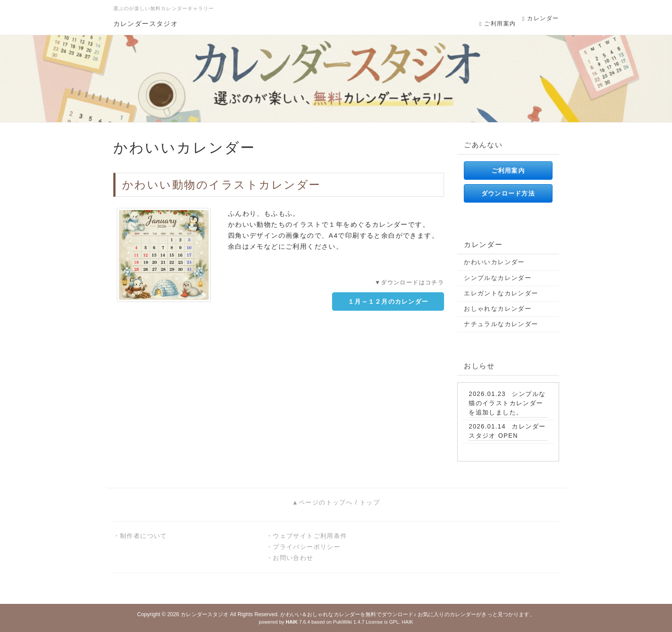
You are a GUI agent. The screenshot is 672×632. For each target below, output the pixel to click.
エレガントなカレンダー (501, 293)
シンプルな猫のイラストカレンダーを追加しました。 (507, 403)
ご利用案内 (497, 24)
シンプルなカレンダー (498, 278)
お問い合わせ (293, 558)
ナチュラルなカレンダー (501, 324)
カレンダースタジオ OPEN (507, 431)
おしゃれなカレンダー (498, 309)
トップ (370, 502)
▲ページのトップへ (322, 502)
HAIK (408, 622)
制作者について (144, 536)
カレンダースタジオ (146, 24)
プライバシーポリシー (307, 547)
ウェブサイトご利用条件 (310, 536)
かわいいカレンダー (494, 262)
